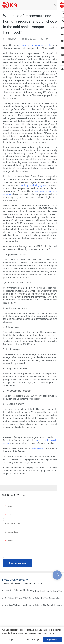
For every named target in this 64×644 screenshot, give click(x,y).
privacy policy (48, 633)
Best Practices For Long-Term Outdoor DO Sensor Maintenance (48, 591)
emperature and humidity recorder (35, 45)
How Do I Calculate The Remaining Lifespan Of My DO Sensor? (19, 590)
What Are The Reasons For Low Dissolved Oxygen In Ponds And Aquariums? (48, 598)
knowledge (42, 583)
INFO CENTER (29, 583)
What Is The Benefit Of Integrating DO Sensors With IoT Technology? (48, 605)
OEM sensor (37, 448)
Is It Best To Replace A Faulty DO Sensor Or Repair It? (18, 605)
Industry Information (12, 583)
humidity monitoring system (34, 185)
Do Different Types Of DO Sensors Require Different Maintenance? (18, 598)
